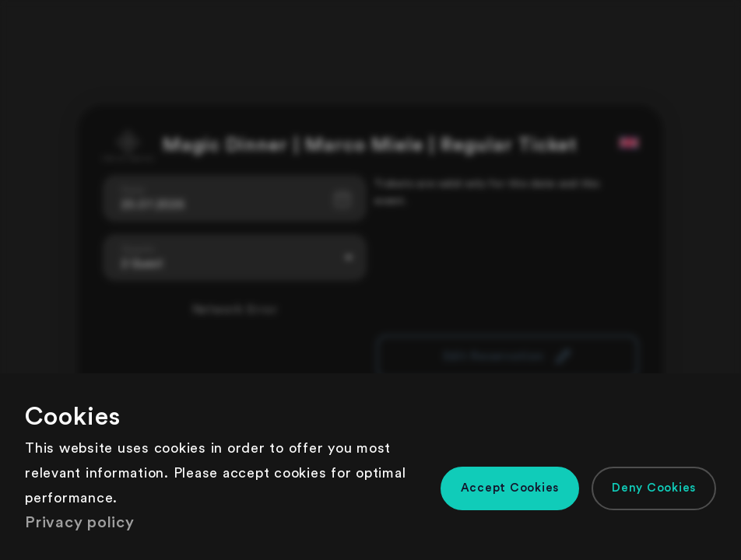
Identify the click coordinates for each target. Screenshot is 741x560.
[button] (510, 488)
